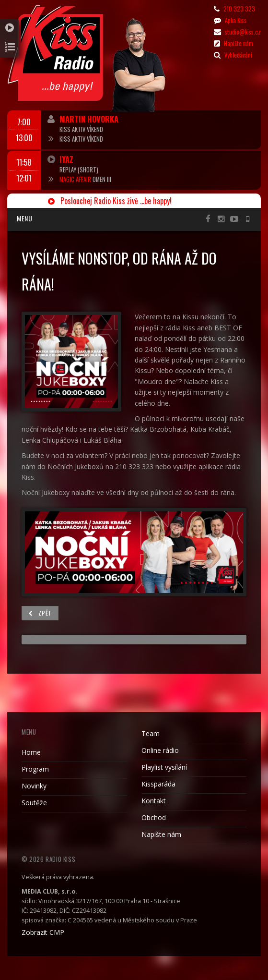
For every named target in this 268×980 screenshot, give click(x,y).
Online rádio (160, 750)
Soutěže (34, 803)
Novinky (34, 786)
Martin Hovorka (89, 119)
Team (151, 733)
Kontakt (154, 801)
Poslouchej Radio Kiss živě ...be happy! (110, 201)
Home (31, 752)
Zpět (40, 613)
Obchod (154, 817)
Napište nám (161, 834)
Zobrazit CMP (43, 932)
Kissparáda (158, 784)
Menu (24, 218)
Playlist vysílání (164, 767)
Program (35, 769)
